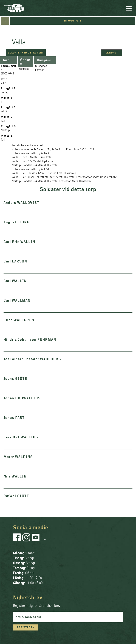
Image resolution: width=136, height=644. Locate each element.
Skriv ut (112, 53)
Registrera (25, 627)
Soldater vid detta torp (26, 53)
